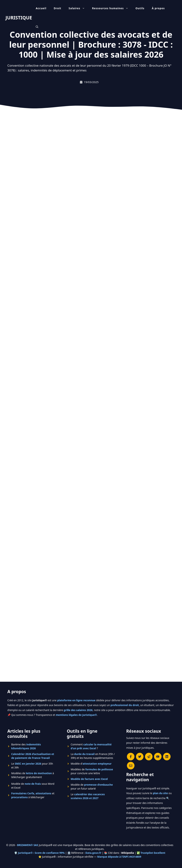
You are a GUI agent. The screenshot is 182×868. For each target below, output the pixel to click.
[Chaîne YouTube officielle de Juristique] (158, 757)
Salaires (79, 8)
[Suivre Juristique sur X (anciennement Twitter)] (140, 757)
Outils (140, 8)
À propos (158, 8)
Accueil (41, 8)
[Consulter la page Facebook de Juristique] (131, 757)
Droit (58, 8)
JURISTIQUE (19, 18)
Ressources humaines (112, 8)
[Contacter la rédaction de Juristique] (131, 766)
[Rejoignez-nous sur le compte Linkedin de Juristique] (167, 757)
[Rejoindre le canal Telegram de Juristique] (149, 757)
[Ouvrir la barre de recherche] (37, 27)
